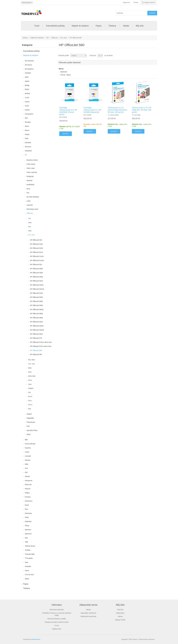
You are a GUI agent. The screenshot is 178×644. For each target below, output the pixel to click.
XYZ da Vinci (29, 575)
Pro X (30, 405)
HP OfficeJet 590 (36, 354)
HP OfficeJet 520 (36, 265)
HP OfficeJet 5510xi (37, 289)
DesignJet (30, 176)
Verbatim (28, 566)
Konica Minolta (30, 444)
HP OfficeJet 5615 (36, 334)
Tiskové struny (30, 546)
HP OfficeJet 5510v (37, 285)
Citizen (27, 110)
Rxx (30, 409)
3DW (27, 77)
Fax (28, 193)
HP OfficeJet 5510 (36, 281)
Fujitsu (27, 134)
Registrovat (126, 2)
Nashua (28, 460)
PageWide (30, 418)
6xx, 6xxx (32, 360)
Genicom (28, 147)
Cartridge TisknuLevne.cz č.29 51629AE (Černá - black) (68, 111)
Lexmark (28, 456)
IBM (26, 440)
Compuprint (29, 114)
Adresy (120, 616)
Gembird (28, 143)
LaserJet (30, 205)
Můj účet (140, 26)
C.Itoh (27, 98)
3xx (30, 227)
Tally (26, 542)
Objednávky (120, 613)
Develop (28, 122)
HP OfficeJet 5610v (37, 326)
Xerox (27, 571)
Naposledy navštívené (88, 613)
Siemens (28, 530)
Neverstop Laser (32, 209)
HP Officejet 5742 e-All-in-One (41, 346)
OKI (26, 472)
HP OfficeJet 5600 (36, 301)
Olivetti (27, 476)
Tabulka (151, 56)
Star (26, 538)
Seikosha (28, 521)
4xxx (30, 231)
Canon (27, 102)
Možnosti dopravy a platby (57, 619)
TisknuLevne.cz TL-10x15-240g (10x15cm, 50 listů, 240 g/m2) (118, 110)
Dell (26, 118)
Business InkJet (32, 160)
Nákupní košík (120, 620)
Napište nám (57, 629)
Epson (27, 130)
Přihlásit (136, 2)
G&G (27, 138)
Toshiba (28, 550)
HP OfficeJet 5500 (36, 269)
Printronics (29, 501)
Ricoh (27, 505)
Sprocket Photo (32, 430)
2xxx (30, 223)
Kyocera (28, 448)
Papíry (99, 26)
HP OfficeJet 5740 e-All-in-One (41, 342)
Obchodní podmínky (57, 610)
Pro (30, 392)
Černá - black (66, 75)
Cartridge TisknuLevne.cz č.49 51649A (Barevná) (92, 110)
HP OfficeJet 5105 (36, 248)
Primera (28, 497)
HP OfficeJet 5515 (36, 293)
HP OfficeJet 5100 (36, 244)
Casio (27, 106)
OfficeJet (55, 38)
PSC (28, 426)
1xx (30, 218)
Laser (29, 201)
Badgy (27, 85)
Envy (28, 189)
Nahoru (25, 38)
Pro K (30, 397)
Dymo (27, 126)
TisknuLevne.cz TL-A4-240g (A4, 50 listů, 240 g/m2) (142, 110)
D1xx (30, 380)
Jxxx (30, 384)
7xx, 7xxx (32, 364)
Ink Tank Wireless (33, 197)
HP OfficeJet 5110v (37, 256)
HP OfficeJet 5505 (36, 273)
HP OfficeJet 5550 (36, 297)
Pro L (30, 401)
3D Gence (28, 65)
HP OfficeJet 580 (36, 350)
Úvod (37, 26)
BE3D (27, 89)
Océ (26, 468)
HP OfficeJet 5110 (36, 252)
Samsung (28, 513)
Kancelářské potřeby (55, 26)
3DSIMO (28, 73)
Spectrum (28, 534)
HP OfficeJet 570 (36, 338)
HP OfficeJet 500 (36, 240)
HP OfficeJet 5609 (36, 318)
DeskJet (29, 180)
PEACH (28, 489)
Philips (27, 493)
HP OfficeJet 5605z (37, 310)
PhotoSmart (31, 422)
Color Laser (31, 168)
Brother (27, 93)
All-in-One (32, 376)
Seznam (155, 56)
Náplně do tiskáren (80, 26)
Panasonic (29, 481)
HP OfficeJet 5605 (36, 305)
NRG (27, 464)
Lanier (27, 452)
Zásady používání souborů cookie (57, 622)
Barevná (64, 72)
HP (48, 38)
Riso (26, 509)
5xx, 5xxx (64, 38)
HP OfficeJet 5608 (36, 314)
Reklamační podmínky (88, 616)
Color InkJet (31, 164)
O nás (57, 625)
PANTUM (28, 485)
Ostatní (31, 388)
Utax (27, 562)
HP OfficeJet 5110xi (37, 260)
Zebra (27, 579)
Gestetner (28, 151)
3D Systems (29, 69)
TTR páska (29, 558)
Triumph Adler (30, 554)
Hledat (126, 26)
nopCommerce (36, 639)
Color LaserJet (32, 172)
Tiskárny (112, 26)
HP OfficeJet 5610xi (37, 330)
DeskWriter (30, 185)
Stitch (29, 434)
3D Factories (29, 61)
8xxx (30, 368)
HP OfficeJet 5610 (36, 322)
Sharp (27, 526)
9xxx (30, 372)
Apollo (27, 81)
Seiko (27, 517)
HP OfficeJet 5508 (36, 277)
